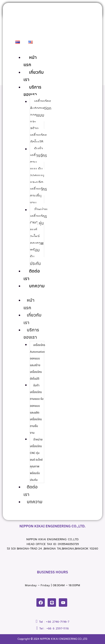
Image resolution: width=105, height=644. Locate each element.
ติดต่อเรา (31, 490)
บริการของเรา (31, 333)
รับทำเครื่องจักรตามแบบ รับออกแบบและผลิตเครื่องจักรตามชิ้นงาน (39, 176)
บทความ (37, 286)
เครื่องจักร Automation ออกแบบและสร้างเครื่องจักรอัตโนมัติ (38, 362)
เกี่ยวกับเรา (32, 318)
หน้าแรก (29, 304)
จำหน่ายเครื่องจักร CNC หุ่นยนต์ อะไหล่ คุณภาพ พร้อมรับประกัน (39, 237)
